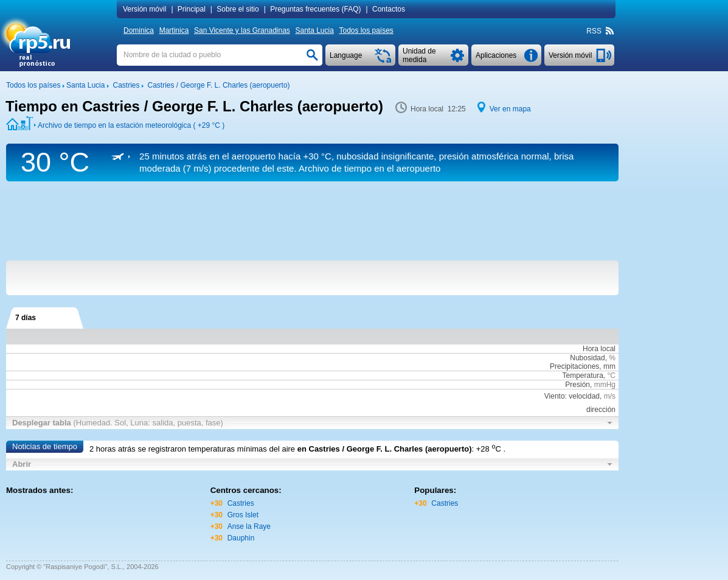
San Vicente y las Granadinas (242, 30)
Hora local (599, 349)
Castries (241, 503)
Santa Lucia (314, 30)
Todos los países (366, 30)
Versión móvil (144, 9)
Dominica (139, 30)
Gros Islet (243, 515)
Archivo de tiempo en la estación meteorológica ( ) (131, 125)
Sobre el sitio (237, 9)
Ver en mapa (510, 109)
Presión (577, 385)
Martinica (174, 30)
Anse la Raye (249, 526)
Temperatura (582, 376)
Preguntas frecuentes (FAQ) (315, 9)
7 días (26, 318)
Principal (192, 9)
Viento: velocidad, (580, 396)
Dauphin (241, 538)
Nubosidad (587, 358)
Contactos (389, 9)
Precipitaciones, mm (583, 366)
